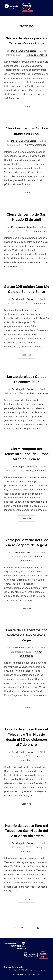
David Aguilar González (24, 51)
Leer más (28, 107)
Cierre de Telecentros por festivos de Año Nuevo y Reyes (26, 635)
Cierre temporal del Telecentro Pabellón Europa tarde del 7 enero (27, 454)
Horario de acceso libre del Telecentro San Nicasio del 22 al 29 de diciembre (26, 831)
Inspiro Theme (20, 975)
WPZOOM (35, 975)
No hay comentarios (36, 55)
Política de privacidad (14, 967)
